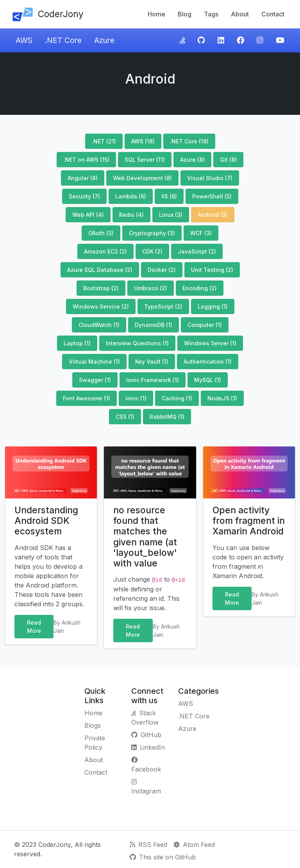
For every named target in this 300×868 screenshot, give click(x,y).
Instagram (146, 787)
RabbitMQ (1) (167, 417)
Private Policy (95, 743)
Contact (273, 14)
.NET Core (63, 40)
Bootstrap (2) (101, 288)
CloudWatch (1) (99, 325)
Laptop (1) (77, 343)
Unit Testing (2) (212, 270)
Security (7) (84, 196)
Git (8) (228, 160)
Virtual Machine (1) (94, 362)
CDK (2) (152, 251)
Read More (34, 627)
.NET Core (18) (189, 141)
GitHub (146, 735)
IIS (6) (169, 196)
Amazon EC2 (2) (105, 251)
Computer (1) (205, 325)
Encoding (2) (200, 288)
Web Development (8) (142, 178)
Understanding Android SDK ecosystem (46, 521)
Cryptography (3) (152, 233)
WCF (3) (201, 233)
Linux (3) (171, 215)
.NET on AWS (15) (86, 160)
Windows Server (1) (210, 343)
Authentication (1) (208, 362)
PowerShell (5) (212, 196)
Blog (185, 14)
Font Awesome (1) (87, 398)
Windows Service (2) (101, 306)
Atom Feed (194, 845)
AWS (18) (143, 141)
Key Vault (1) (152, 362)
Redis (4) (131, 215)
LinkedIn (148, 747)
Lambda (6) (131, 196)
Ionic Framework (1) (153, 380)
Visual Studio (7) (210, 178)
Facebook (146, 765)
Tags (211, 14)
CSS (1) (125, 417)
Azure (104, 40)
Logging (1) (213, 306)
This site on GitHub (163, 857)
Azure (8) (192, 160)
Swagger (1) (95, 380)
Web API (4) (88, 215)
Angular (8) (83, 178)
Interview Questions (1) (137, 343)
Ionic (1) (136, 398)
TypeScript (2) (163, 306)
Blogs (93, 725)
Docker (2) (162, 270)
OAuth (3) (101, 233)
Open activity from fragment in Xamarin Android (249, 521)
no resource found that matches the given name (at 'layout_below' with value (145, 537)
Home (156, 14)
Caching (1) (177, 398)
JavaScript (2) (197, 251)
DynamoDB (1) (154, 325)
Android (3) (213, 215)
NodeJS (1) (222, 398)
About (240, 14)
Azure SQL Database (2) (100, 270)
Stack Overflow (145, 718)
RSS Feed (148, 845)
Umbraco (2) (151, 288)
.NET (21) (104, 141)
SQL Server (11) (145, 160)
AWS (24, 40)
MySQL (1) (208, 380)
